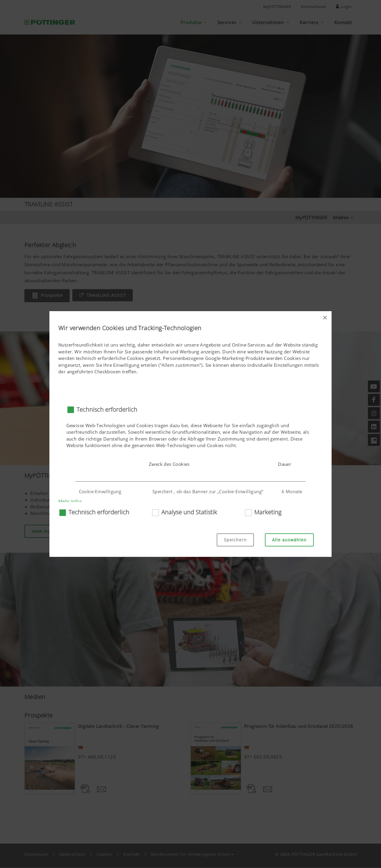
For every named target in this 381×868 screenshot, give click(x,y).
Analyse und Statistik (189, 512)
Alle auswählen (289, 540)
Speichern (235, 540)
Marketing (268, 512)
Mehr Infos (70, 501)
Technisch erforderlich (107, 409)
